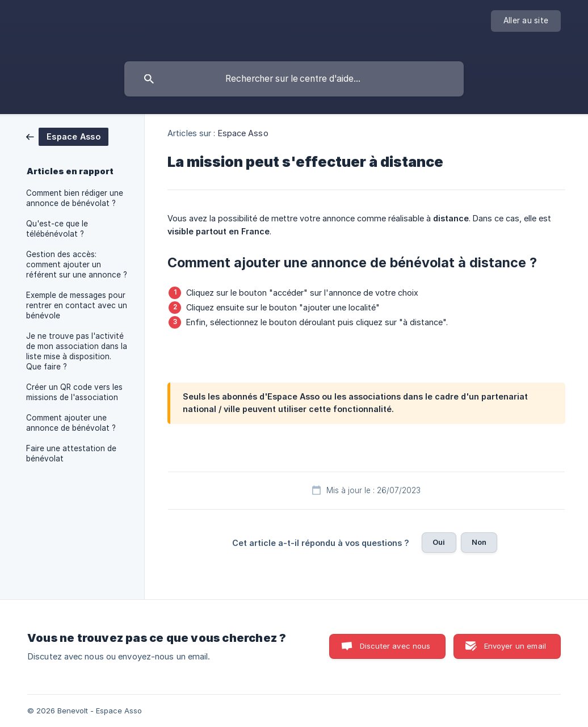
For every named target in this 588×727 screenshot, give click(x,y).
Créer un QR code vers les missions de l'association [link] (74, 392)
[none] (526, 21)
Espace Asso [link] (243, 133)
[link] (67, 136)
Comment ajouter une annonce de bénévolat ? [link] (71, 423)
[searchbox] (294, 79)
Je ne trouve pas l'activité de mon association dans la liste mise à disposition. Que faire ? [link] (77, 351)
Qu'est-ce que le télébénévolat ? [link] (57, 229)
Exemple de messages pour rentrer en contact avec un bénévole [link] (77, 305)
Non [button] (479, 542)
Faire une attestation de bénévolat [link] (71, 453)
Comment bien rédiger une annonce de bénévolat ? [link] (75, 198)
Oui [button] (439, 542)
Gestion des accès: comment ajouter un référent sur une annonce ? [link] (77, 264)
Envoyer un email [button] (515, 646)
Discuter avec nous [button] (395, 646)
